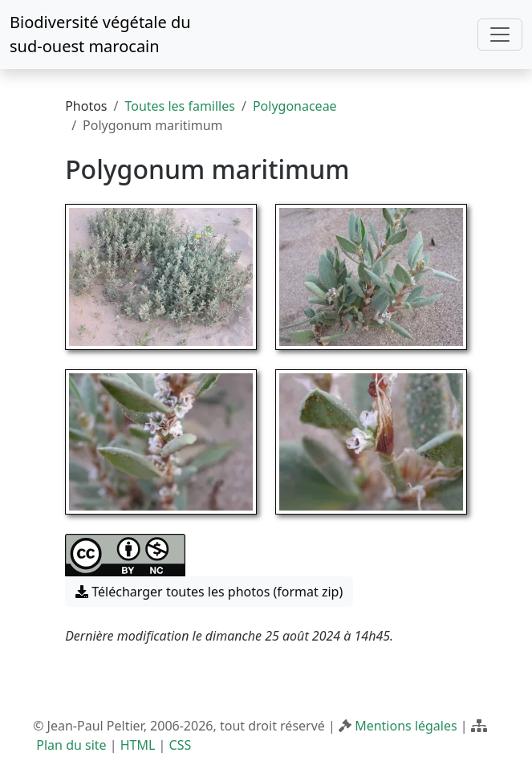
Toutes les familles (179, 106)
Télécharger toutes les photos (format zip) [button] (209, 592)
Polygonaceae (295, 106)
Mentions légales (406, 726)
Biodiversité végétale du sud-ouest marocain (100, 34)
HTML (138, 745)
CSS (181, 745)
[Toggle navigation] (500, 35)
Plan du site (71, 745)
